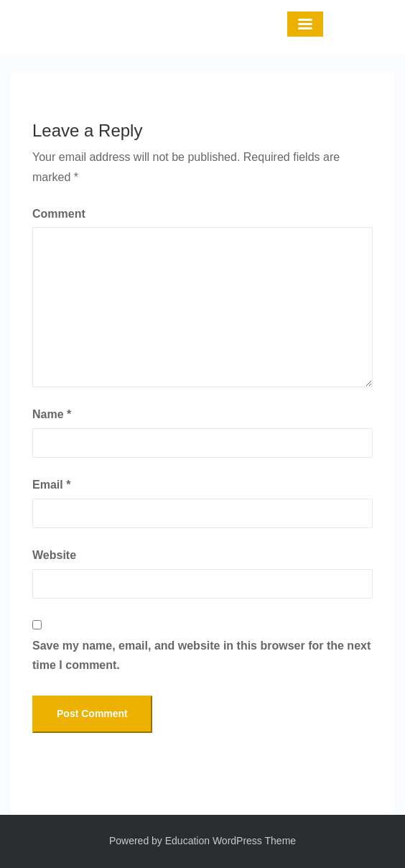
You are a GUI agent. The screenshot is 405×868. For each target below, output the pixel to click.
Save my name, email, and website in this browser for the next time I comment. (201, 655)
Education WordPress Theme (231, 841)
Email (51, 485)
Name (52, 414)
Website (54, 555)
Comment (59, 214)
